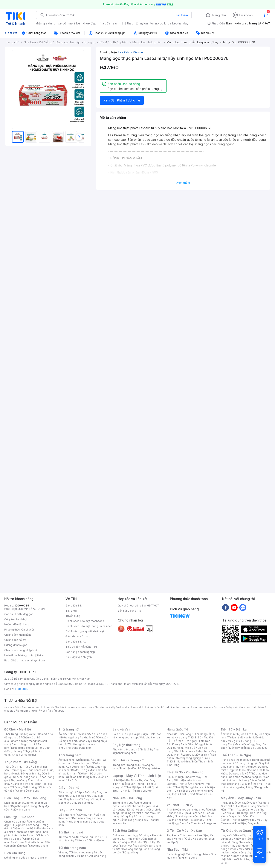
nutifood (163, 707)
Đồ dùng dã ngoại (246, 763)
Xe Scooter (200, 839)
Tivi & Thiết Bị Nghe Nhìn (189, 760)
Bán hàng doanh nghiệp (80, 652)
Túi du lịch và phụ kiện (134, 734)
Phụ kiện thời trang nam (136, 751)
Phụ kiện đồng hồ (131, 768)
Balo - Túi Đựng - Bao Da (244, 813)
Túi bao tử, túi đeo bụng (91, 856)
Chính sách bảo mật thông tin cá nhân (89, 626)
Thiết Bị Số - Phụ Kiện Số (185, 772)
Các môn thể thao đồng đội (246, 777)
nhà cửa (105, 23)
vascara (9, 707)
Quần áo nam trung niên (81, 777)
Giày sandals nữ (80, 796)
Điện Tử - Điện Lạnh (236, 729)
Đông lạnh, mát (30, 773)
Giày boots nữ (73, 799)
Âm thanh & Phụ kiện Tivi (236, 734)
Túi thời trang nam (72, 848)
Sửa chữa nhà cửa (131, 806)
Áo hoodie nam (76, 767)
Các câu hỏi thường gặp (19, 614)
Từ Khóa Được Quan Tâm (240, 831)
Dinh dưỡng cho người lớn (27, 748)
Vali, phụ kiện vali (151, 737)
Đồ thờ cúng (127, 820)
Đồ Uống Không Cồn (135, 849)
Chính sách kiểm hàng (18, 635)
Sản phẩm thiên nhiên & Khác (26, 834)
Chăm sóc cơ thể (23, 828)
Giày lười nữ (91, 799)
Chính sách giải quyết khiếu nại (85, 631)
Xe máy (178, 839)
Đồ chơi (43, 734)
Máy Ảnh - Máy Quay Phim (241, 798)
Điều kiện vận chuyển (79, 657)
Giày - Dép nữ (69, 788)
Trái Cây (9, 767)
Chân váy (85, 741)
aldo (142, 707)
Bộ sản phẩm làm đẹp (27, 844)
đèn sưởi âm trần (239, 859)
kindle (175, 707)
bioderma (102, 707)
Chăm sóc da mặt (15, 822)
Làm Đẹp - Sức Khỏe (19, 817)
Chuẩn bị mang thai (24, 755)
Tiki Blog (71, 611)
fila (51, 711)
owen (70, 707)
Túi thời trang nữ (71, 832)
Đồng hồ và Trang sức (129, 760)
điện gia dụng (46, 23)
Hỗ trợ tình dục (35, 842)
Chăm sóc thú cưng (125, 835)
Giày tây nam (85, 815)
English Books (188, 858)
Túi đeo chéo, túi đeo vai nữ (76, 837)
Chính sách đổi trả (15, 640)
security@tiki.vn (35, 660)
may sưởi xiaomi (240, 846)
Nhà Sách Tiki (177, 849)
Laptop (147, 791)
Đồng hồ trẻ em (153, 768)
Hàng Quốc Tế (177, 729)
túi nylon (142, 23)
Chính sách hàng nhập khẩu (21, 650)
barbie (60, 707)
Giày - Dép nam (70, 810)
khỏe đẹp (89, 23)
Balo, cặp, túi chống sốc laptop (137, 736)
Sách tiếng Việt (176, 854)
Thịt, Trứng (24, 767)
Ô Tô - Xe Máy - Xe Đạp (184, 831)
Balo (115, 734)
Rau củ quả (18, 770)
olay (230, 707)
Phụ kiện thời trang (127, 745)
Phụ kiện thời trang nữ (126, 749)
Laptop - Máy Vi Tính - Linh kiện (137, 776)
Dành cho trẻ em (23, 784)
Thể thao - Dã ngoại (185, 741)
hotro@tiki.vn (36, 655)
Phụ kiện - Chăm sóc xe (182, 835)
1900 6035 (21, 689)
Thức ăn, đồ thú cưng (24, 787)
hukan (34, 711)
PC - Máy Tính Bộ (130, 791)
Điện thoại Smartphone (19, 803)
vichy (44, 711)
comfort (251, 707)
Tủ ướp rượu (260, 748)
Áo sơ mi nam (83, 763)
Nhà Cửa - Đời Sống (127, 798)
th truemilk (48, 707)
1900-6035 (22, 606)
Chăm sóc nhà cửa (28, 791)
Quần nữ (84, 734)
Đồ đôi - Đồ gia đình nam (86, 770)
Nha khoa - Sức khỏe (190, 820)
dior (19, 707)
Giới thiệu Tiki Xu (76, 642)
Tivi (230, 744)
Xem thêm (183, 183)
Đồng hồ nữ (134, 765)
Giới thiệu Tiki (74, 606)
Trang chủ (219, 15)
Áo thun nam (66, 760)
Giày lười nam (67, 815)
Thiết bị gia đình (38, 858)
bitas (261, 707)
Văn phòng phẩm (198, 854)
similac (239, 707)
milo (120, 707)
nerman (186, 707)
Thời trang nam (70, 755)
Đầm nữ (72, 734)
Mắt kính (146, 749)
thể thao (128, 23)
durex (90, 707)
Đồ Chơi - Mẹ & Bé (18, 729)
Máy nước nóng (244, 744)
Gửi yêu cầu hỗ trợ (15, 619)
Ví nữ (98, 837)
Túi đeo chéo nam (80, 852)
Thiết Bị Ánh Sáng (245, 806)
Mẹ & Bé (190, 748)
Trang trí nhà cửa (123, 803)
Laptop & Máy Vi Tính (196, 755)
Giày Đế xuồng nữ (83, 803)
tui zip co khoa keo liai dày (169, 23)
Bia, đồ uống (18, 780)
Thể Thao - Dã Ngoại (237, 755)
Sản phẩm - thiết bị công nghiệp (191, 756)
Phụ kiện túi (97, 840)
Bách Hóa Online (125, 831)
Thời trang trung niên (79, 748)
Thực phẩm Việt (37, 770)
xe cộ (62, 23)
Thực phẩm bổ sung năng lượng (246, 786)
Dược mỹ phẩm (39, 846)
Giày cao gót (66, 792)
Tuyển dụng (73, 616)
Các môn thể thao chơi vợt (245, 779)
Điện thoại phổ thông (24, 806)
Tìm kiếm (182, 15)
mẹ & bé (74, 23)
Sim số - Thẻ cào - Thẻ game (198, 823)
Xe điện (203, 835)
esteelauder (31, 707)
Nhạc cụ (141, 820)
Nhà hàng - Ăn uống (187, 816)
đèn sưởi (239, 835)
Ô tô (188, 839)
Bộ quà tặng (131, 852)
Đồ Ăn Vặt (126, 846)
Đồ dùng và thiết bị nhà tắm (138, 813)
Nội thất (131, 810)
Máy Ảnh (253, 823)
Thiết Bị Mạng (134, 787)
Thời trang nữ (69, 729)
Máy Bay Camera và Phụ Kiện (244, 822)
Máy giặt (233, 741)
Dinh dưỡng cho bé (23, 744)
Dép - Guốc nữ (86, 792)
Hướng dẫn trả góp (16, 645)
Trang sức (119, 765)
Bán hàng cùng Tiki (130, 611)
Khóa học (199, 810)
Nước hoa (18, 842)
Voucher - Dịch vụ (180, 805)
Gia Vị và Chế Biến (131, 842)
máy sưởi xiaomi (249, 849)
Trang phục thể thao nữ (235, 760)
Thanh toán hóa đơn (179, 810)
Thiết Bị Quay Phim (243, 820)
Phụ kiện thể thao (245, 767)
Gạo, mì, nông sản (24, 777)
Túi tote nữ (81, 840)
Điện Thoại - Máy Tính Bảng (25, 798)
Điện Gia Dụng (15, 853)
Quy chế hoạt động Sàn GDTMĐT (138, 606)
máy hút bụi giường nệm (244, 851)
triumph (151, 707)
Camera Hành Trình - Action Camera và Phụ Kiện (244, 810)
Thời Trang (200, 734)
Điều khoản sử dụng (78, 636)
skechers (131, 707)
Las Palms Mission (131, 52)
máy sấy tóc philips (248, 839)
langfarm (23, 711)
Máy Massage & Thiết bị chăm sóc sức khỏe (29, 830)
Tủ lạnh (233, 737)
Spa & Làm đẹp (193, 813)
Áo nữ (62, 734)
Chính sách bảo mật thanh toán (85, 621)
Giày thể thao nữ (252, 784)
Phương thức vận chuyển (19, 630)
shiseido (10, 711)
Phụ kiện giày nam (77, 822)
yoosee (220, 707)
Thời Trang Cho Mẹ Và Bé (20, 734)
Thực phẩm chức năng (25, 825)
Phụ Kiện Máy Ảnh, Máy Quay (239, 803)
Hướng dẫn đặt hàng (17, 624)
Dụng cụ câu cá (239, 773)
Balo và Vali (121, 729)
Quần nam (82, 760)
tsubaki (60, 711)
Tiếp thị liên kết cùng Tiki (81, 647)
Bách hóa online (185, 751)
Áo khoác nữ (87, 737)
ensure (80, 707)
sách (116, 23)
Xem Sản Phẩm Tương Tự (122, 100)
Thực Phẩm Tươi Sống (21, 762)
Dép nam (78, 818)
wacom (197, 707)
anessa (209, 707)
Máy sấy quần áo (240, 748)
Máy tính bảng (21, 810)
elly (113, 707)
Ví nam (63, 852)
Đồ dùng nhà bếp (15, 858)
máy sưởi (226, 835)
